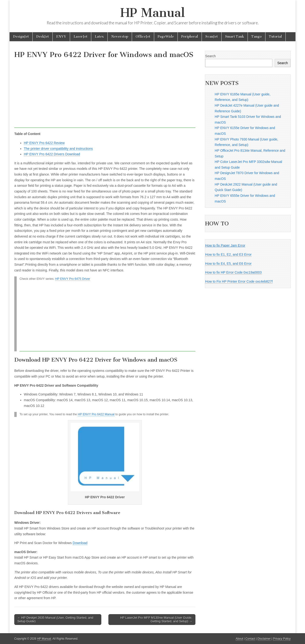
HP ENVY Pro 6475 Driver (73, 279)
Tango (257, 37)
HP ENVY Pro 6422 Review (44, 143)
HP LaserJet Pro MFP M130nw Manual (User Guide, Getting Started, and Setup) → (156, 620)
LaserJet (81, 37)
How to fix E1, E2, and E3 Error (228, 254)
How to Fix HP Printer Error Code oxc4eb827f (239, 281)
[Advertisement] (105, 94)
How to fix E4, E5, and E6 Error (228, 264)
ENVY (61, 37)
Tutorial (275, 37)
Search (210, 56)
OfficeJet (143, 37)
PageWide (166, 37)
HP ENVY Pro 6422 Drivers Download (52, 154)
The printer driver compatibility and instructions (58, 149)
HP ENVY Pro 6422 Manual (96, 414)
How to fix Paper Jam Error (225, 245)
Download (80, 543)
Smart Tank (235, 37)
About (239, 639)
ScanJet (212, 37)
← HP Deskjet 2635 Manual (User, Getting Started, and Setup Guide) (55, 620)
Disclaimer (264, 639)
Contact (250, 639)
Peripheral (190, 37)
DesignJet (21, 37)
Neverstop (120, 37)
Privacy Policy (282, 639)
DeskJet (43, 37)
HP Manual (153, 13)
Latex (99, 37)
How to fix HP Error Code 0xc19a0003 (233, 272)
